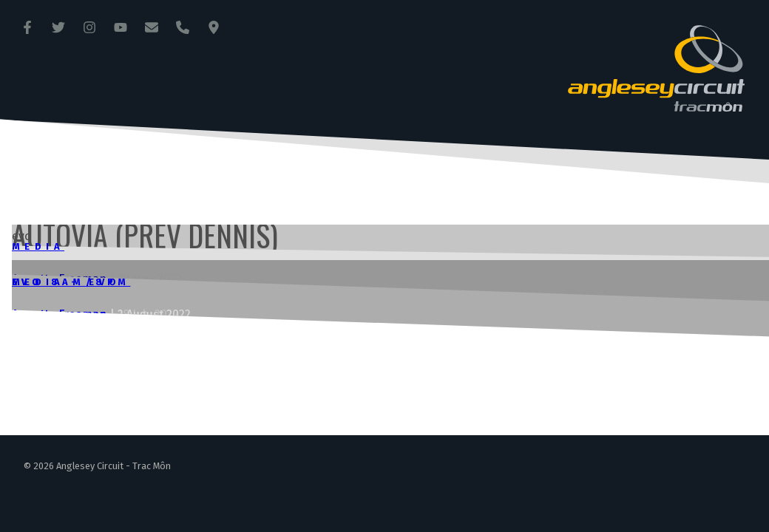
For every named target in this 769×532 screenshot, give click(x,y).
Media (38, 246)
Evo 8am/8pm (71, 282)
